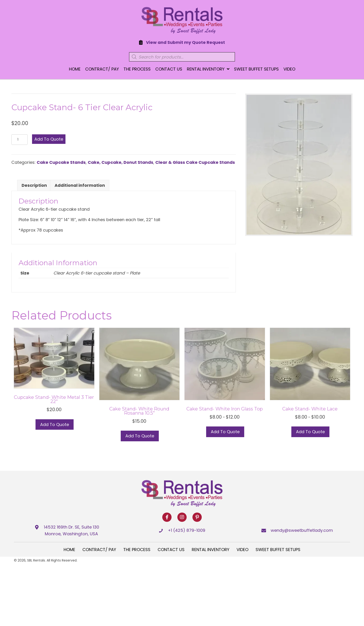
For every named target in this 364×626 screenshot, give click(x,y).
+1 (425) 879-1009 (187, 530)
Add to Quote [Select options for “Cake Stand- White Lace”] (310, 432)
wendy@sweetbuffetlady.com (302, 530)
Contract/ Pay (99, 550)
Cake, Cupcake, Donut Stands (120, 162)
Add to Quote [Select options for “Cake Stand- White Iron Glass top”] (225, 432)
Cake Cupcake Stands (61, 162)
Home (69, 550)
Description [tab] (34, 185)
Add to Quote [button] (55, 424)
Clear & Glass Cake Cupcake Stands (195, 162)
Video (242, 550)
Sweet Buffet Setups (278, 550)
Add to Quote (49, 139)
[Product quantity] (19, 140)
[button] (167, 517)
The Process (137, 550)
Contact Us (171, 550)
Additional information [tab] (80, 185)
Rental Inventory (211, 550)
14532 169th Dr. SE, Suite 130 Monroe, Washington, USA (71, 530)
